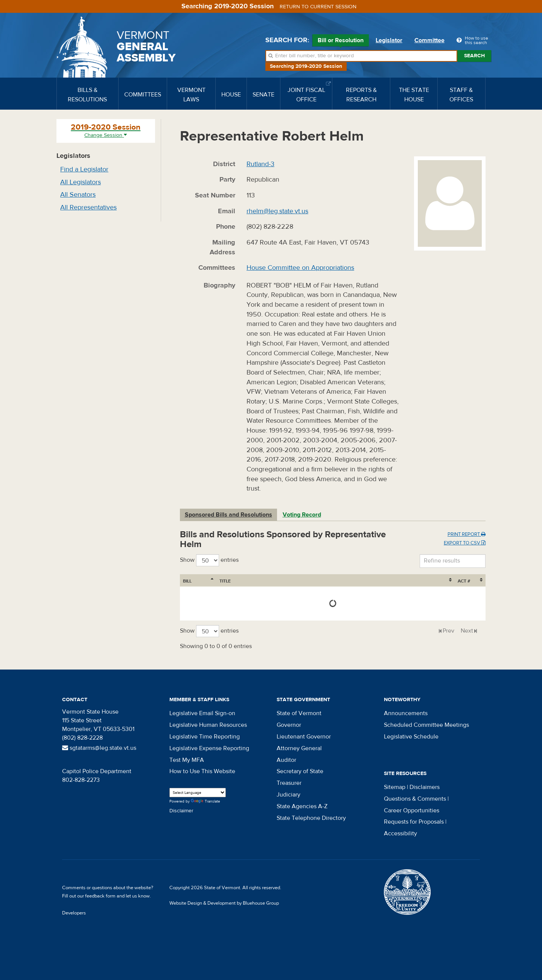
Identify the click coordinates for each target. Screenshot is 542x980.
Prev (448, 631)
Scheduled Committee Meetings (426, 725)
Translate (206, 802)
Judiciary (289, 795)
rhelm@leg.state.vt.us (277, 211)
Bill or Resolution (341, 41)
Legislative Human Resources (208, 725)
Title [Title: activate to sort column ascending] (225, 581)
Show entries (209, 560)
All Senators (78, 195)
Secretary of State (300, 771)
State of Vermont (299, 713)
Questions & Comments (415, 799)
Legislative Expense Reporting (209, 748)
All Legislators (81, 182)
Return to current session (318, 7)
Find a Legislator (84, 169)
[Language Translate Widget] (198, 793)
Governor (289, 725)
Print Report (467, 534)
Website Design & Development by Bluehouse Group (224, 903)
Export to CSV (465, 543)
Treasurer (289, 783)
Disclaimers (425, 787)
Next (467, 631)
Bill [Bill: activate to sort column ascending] (187, 581)
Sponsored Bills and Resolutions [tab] (228, 515)
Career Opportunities (412, 810)
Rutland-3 (260, 164)
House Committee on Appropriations (300, 268)
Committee (429, 40)
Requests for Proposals (414, 822)
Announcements (406, 713)
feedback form (100, 896)
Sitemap (395, 787)
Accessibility (400, 833)
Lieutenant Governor (304, 737)
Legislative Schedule (411, 737)
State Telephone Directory (311, 818)
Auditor (286, 760)
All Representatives (88, 207)
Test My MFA (187, 760)
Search (474, 56)
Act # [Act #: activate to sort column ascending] (464, 581)
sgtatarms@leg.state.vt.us (99, 748)
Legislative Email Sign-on (202, 713)
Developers (74, 913)
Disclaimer (181, 811)
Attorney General (299, 748)
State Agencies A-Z (302, 806)
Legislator (389, 40)
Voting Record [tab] (302, 515)
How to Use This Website (202, 771)
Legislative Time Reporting (205, 737)
